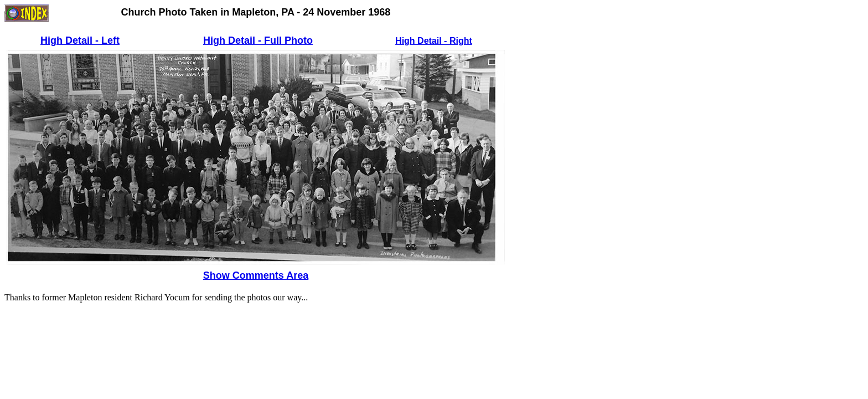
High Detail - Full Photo (258, 40)
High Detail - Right (434, 41)
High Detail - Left (80, 40)
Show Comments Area (256, 275)
